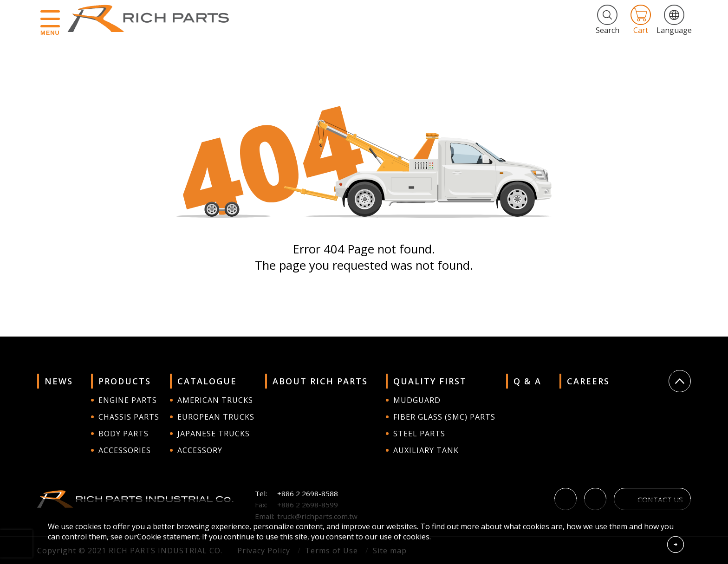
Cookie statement (168, 537)
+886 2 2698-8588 (308, 493)
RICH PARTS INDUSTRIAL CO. (153, 19)
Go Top (680, 381)
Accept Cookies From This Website (676, 545)
